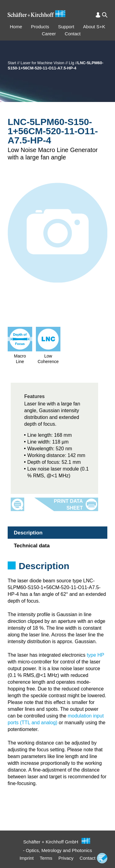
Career (49, 34)
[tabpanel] (57, 574)
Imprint (27, 858)
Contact (73, 34)
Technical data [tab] (32, 546)
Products (40, 27)
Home (16, 27)
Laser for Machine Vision (42, 63)
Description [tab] (28, 533)
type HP (96, 655)
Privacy (66, 858)
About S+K (94, 27)
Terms (46, 858)
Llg (71, 63)
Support (66, 27)
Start (12, 63)
